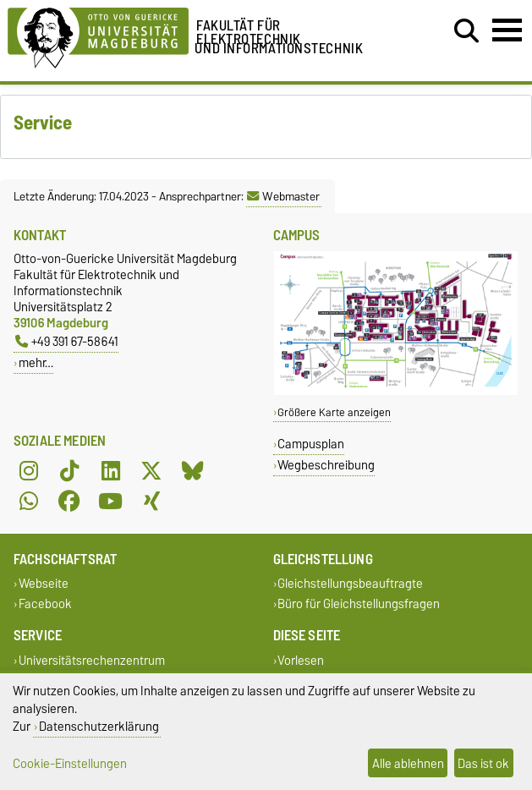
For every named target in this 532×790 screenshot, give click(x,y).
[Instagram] (29, 471)
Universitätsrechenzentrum (92, 660)
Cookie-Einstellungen (70, 763)
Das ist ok (483, 763)
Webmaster (283, 196)
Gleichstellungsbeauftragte (350, 584)
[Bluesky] (193, 471)
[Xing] (151, 502)
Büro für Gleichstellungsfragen (359, 603)
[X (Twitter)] (151, 471)
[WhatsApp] (29, 502)
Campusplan (311, 444)
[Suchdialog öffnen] (466, 31)
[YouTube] (111, 502)
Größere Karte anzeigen (334, 412)
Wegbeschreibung (326, 465)
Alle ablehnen (408, 763)
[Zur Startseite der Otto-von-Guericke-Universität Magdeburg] (98, 35)
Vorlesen (301, 660)
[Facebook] (69, 502)
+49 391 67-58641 (67, 341)
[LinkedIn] (111, 471)
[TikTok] (69, 471)
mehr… (36, 362)
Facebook (45, 603)
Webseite (44, 584)
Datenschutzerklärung (99, 726)
